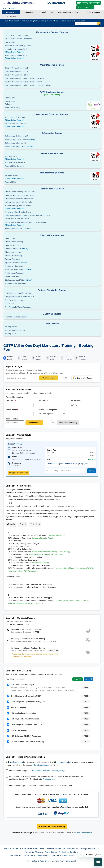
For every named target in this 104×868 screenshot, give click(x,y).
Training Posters (11, 327)
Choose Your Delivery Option (17, 624)
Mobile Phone (12, 410)
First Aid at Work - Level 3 (15, 300)
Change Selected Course (19, 473)
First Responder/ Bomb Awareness (18, 307)
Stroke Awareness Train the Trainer (18, 229)
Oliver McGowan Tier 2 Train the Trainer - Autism (24, 82)
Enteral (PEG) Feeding (14, 256)
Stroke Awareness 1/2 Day (19, 280)
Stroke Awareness (12, 276)
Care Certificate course (43, 765)
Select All (78, 679)
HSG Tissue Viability (17, 730)
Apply (92, 471)
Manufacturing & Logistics (69, 12)
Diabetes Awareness (13, 252)
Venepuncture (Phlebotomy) (52, 119)
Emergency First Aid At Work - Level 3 (19, 297)
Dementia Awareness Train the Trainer (20, 195)
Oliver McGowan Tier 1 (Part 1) (17, 68)
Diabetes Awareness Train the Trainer (19, 199)
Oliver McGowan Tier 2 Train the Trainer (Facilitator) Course (28, 215)
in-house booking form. (84, 833)
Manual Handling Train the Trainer (52, 207)
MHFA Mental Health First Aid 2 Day (19, 293)
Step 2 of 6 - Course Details (18, 435)
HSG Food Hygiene (17, 707)
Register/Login (49, 378)
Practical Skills (11, 182)
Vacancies (39, 852)
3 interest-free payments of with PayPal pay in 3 (67, 464)
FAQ (24, 849)
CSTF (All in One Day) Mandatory (18, 35)
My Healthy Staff (16, 855)
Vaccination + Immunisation (42, 125)
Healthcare (11, 12)
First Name (11, 401)
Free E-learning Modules (16, 679)
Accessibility (29, 852)
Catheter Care (10, 238)
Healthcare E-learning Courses (17, 317)
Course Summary (15, 444)
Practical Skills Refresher (15, 166)
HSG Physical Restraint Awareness (23, 719)
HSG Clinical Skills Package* (20, 685)
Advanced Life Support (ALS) (52, 57)
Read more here (49, 779)
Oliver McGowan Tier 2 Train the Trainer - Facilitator (25, 78)
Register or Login (14, 367)
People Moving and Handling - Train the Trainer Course (52, 224)
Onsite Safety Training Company (63, 855)
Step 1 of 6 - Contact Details (19, 390)
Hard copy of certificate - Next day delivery (28, 648)
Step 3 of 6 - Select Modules (19, 486)
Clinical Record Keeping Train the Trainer (21, 192)
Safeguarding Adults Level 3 (16, 143)
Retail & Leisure (47, 12)
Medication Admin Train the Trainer (18, 212)
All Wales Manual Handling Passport (19, 46)
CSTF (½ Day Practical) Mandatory (18, 39)
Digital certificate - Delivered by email (26, 629)
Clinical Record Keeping (14, 242)
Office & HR (11, 16)
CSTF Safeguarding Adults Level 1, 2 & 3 (25, 725)
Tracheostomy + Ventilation (15, 283)
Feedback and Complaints (68, 852)
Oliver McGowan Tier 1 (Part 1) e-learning (26, 742)
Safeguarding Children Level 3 (17, 136)
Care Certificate (11, 42)
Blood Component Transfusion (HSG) (24, 696)
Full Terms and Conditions (40, 771)
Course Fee (51, 450)
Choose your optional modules (18, 490)
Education (29, 12)
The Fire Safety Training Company (36, 855)
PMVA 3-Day (10, 98)
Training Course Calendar (89, 849)
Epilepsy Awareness (13, 259)
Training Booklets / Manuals (16, 330)
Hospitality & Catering (92, 12)
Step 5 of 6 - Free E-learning (19, 671)
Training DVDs (11, 334)
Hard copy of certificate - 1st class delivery (28, 639)
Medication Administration (15, 266)
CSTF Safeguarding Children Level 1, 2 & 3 (26, 702)
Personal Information (14, 397)
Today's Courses (51, 852)
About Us (8, 849)
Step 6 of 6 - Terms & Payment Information (25, 757)
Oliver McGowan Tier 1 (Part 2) (17, 71)
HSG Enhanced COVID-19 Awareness (24, 736)
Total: (49, 459)
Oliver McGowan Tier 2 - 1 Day (17, 75)
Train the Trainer (52, 158)
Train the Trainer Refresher (15, 162)
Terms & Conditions (47, 849)
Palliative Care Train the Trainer (17, 219)
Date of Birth (76, 401)
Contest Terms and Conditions (67, 849)
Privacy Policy (59, 771)
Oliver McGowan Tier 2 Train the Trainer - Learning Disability (28, 85)
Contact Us (17, 849)
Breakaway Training (13, 107)
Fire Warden (10, 304)
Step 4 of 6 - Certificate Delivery (20, 618)
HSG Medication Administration (22, 713)
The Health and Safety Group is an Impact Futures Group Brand (52, 861)
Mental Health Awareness (15, 273)
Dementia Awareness (13, 245)
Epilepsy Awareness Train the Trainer (19, 202)
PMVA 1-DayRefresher (10, 103)
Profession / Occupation (48, 410)
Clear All (89, 679)
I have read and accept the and (37, 771)
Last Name (43, 401)
